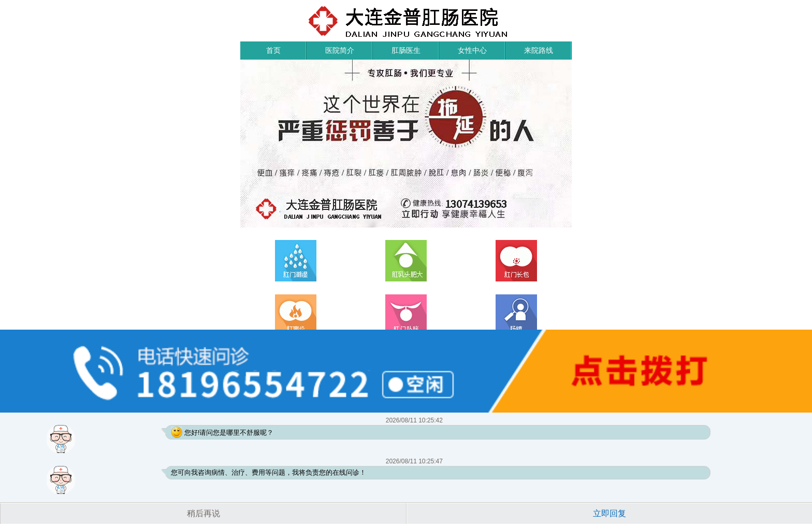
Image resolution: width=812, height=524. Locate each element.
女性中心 (472, 50)
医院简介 (340, 50)
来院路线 (539, 50)
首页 (273, 50)
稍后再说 (204, 513)
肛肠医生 (406, 50)
